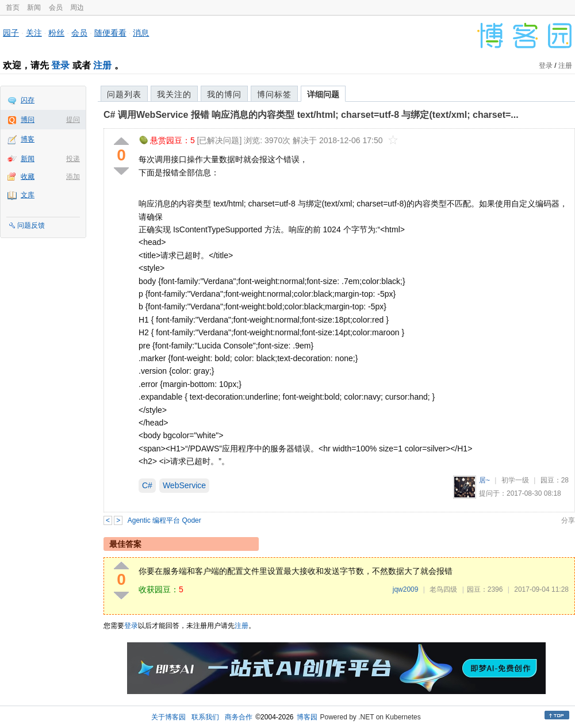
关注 (34, 33)
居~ (484, 480)
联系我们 (205, 717)
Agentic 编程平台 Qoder (164, 520)
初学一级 (515, 480)
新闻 (34, 7)
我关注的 (174, 94)
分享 (568, 520)
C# (147, 485)
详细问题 (323, 94)
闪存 (28, 100)
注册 (102, 65)
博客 (28, 139)
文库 (28, 195)
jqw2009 (406, 589)
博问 (28, 120)
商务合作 (239, 717)
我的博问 (224, 94)
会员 (56, 7)
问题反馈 (31, 225)
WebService (184, 485)
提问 (73, 120)
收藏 (28, 177)
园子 (11, 33)
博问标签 (274, 94)
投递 (73, 159)
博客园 (307, 717)
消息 (141, 33)
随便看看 (110, 33)
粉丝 (56, 33)
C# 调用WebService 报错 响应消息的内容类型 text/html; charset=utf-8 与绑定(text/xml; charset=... (311, 115)
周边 (77, 7)
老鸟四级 (443, 589)
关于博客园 (168, 717)
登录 (60, 65)
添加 (73, 177)
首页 (13, 7)
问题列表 (124, 94)
